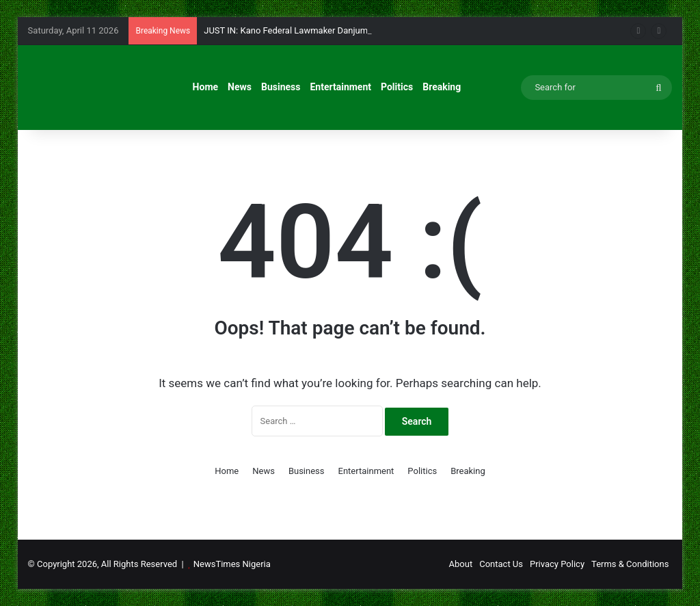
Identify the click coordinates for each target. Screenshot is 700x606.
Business (281, 87)
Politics (397, 87)
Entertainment (340, 87)
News (240, 87)
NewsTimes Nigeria (232, 564)
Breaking (442, 87)
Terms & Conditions (630, 564)
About (461, 564)
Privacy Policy (557, 564)
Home (205, 87)
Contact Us (501, 564)
